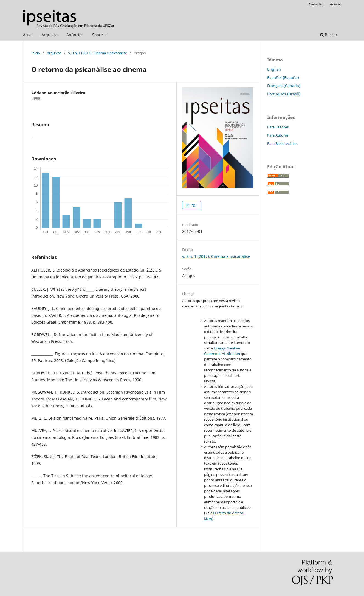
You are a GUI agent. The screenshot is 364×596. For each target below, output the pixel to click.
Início (36, 53)
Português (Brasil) (284, 94)
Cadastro (316, 4)
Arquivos (50, 35)
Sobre (98, 35)
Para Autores (278, 135)
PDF (194, 205)
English (274, 69)
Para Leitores (278, 127)
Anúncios (75, 35)
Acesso (336, 4)
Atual (28, 35)
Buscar (329, 35)
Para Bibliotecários (282, 143)
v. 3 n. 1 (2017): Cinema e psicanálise (98, 53)
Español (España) (283, 77)
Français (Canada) (284, 86)
